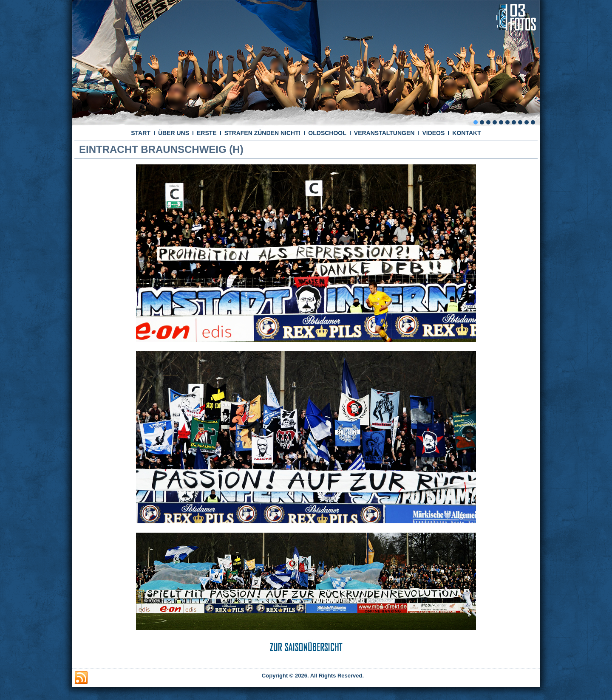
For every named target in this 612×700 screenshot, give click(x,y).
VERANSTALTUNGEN (384, 133)
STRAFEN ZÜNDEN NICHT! (263, 133)
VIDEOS (433, 133)
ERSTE (207, 133)
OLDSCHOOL (327, 133)
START (141, 133)
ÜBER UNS (174, 133)
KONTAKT (466, 133)
